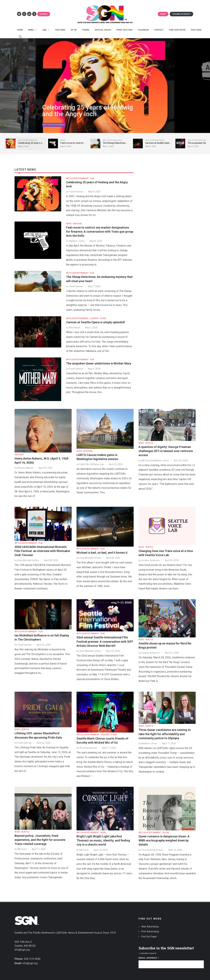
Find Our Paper (149, 933)
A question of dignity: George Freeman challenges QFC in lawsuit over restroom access (166, 448)
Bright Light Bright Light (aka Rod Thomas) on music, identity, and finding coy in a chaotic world (103, 837)
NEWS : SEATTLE (146, 440)
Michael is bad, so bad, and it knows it (102, 549)
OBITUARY (19, 451)
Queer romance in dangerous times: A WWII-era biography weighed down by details (164, 837)
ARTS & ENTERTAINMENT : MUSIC (91, 829)
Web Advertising (150, 923)
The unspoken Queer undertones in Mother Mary (99, 360)
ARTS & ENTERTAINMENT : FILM (80, 175)
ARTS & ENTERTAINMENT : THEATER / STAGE (86, 315)
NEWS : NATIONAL (74, 220)
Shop (163, 14)
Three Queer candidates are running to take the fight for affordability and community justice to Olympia (165, 731)
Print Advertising (150, 928)
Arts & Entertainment (54, 123)
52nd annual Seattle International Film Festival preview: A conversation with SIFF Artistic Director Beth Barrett (105, 638)
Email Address (149, 955)
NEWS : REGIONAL (85, 448)
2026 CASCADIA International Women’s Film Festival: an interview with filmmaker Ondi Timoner (42, 548)
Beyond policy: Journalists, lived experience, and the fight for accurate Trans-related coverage (40, 836)
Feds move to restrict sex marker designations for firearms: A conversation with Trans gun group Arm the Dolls (100, 228)
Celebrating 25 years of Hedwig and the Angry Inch (88, 109)
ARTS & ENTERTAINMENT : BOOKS (154, 829)
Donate (44, 14)
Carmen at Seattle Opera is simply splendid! (96, 319)
